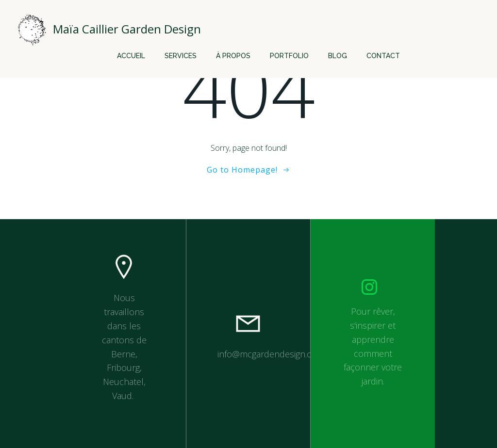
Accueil (131, 56)
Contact (383, 56)
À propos (233, 56)
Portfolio (289, 56)
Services (181, 56)
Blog (338, 56)
